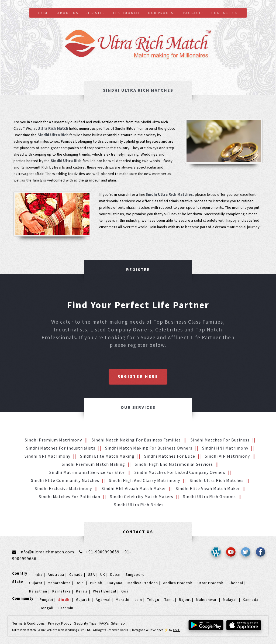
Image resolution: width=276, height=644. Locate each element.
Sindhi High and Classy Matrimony (144, 480)
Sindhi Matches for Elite (170, 456)
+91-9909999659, (104, 552)
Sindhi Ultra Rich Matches (217, 480)
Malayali (230, 600)
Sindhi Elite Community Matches (65, 480)
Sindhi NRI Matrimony (47, 456)
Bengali (46, 608)
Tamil (169, 600)
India (38, 574)
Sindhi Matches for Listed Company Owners (180, 472)
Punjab (96, 583)
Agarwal (103, 600)
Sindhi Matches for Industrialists (61, 448)
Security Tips (85, 623)
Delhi (80, 583)
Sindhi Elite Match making (107, 456)
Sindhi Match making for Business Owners (149, 448)
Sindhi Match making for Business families (136, 440)
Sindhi (65, 600)
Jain (138, 600)
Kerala (82, 591)
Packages (194, 13)
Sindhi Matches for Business (220, 440)
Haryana (115, 583)
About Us (68, 13)
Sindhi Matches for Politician (70, 496)
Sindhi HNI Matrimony (225, 448)
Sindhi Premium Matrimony (53, 440)
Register (95, 13)
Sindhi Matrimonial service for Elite (87, 472)
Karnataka (62, 591)
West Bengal (105, 591)
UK (103, 574)
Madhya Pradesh (143, 583)
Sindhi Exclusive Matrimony (63, 488)
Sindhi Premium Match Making (93, 464)
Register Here (138, 376)
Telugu (153, 600)
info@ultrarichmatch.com (47, 552)
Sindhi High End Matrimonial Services (174, 464)
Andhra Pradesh (178, 583)
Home (44, 13)
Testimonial (127, 13)
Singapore (135, 574)
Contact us (225, 13)
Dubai (115, 574)
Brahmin (66, 608)
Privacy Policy (60, 623)
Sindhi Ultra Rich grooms (209, 496)
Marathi (123, 600)
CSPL (177, 630)
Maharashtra (59, 583)
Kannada (251, 600)
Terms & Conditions (28, 623)
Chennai (236, 583)
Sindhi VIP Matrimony (227, 456)
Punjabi (46, 600)
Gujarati (83, 600)
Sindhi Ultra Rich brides (139, 505)
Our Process (162, 13)
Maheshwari (207, 600)
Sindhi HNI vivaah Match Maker (134, 488)
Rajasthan (38, 591)
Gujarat (36, 583)
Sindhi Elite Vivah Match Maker (208, 488)
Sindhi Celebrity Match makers (142, 496)
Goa (125, 591)
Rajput (185, 600)
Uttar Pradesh (211, 583)
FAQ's (104, 623)
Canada (76, 574)
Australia (56, 574)
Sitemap (118, 623)
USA (92, 574)
